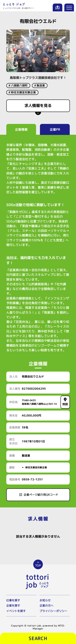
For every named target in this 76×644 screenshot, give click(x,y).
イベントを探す (16, 609)
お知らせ (45, 598)
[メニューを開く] (69, 7)
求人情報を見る (38, 105)
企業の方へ (47, 604)
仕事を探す (13, 598)
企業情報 (21, 129)
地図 (65, 402)
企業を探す (13, 604)
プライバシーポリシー (53, 609)
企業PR (55, 129)
